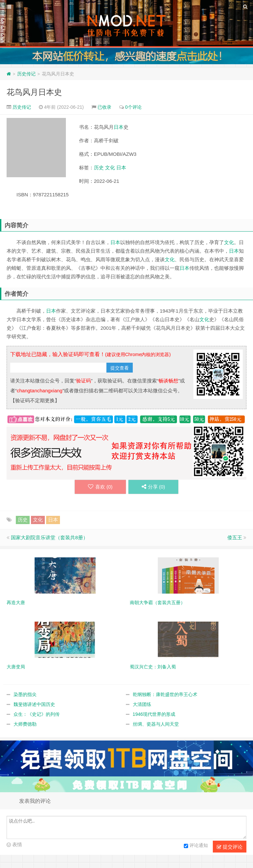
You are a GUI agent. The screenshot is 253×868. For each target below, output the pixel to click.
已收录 (104, 107)
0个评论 (133, 107)
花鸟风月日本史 (34, 92)
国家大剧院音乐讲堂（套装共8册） (49, 537)
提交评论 (230, 847)
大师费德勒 (25, 724)
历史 (99, 168)
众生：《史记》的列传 (37, 714)
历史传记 (26, 74)
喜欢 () (100, 487)
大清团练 (142, 704)
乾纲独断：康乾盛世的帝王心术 (165, 694)
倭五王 (235, 537)
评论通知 (196, 846)
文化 (110, 168)
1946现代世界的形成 (154, 714)
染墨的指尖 (25, 694)
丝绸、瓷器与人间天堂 (156, 724)
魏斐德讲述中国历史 (34, 704)
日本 (119, 127)
